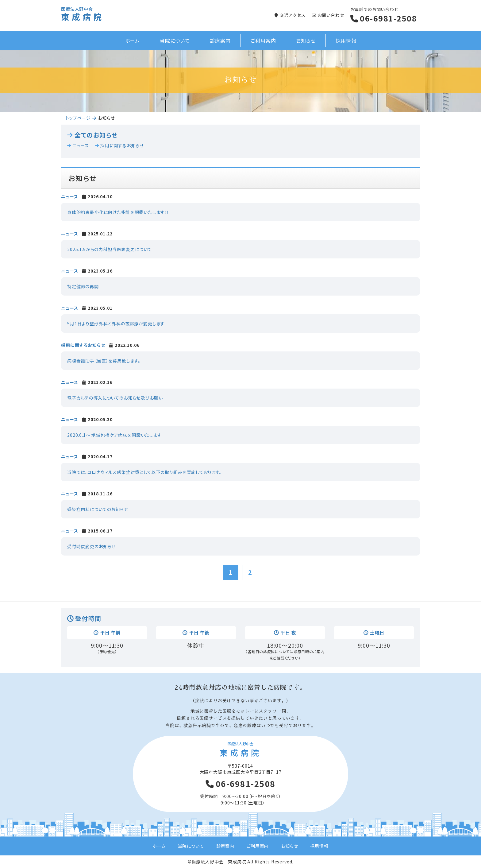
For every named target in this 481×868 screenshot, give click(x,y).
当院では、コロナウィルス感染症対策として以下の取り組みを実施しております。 (144, 472)
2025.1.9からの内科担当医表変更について (110, 249)
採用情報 (346, 41)
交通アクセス (293, 15)
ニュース (81, 146)
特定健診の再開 (83, 286)
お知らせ (306, 41)
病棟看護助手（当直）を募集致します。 (104, 361)
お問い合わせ (331, 15)
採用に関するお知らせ (122, 146)
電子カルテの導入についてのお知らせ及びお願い (115, 398)
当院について (175, 41)
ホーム (133, 41)
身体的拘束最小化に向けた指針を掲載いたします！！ (118, 212)
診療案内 (220, 41)
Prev (8, 81)
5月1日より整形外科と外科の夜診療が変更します (116, 324)
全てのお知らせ (96, 135)
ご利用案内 (263, 41)
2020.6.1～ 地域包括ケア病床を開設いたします (114, 435)
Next (473, 81)
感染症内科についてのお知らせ (98, 509)
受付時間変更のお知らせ (91, 546)
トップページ (78, 118)
